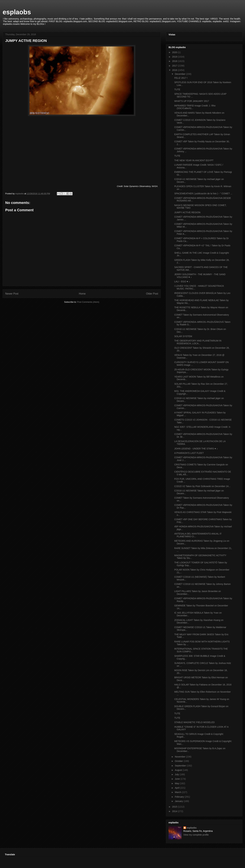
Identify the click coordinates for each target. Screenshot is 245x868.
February (180, 797)
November (180, 757)
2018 (175, 61)
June (178, 779)
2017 (175, 66)
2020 (175, 52)
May (177, 783)
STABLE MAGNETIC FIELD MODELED (194, 722)
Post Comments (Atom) (88, 302)
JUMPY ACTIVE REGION (187, 212)
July (177, 774)
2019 (175, 57)
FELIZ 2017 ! (181, 78)
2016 (175, 70)
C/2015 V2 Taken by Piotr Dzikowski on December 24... (202, 486)
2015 (175, 807)
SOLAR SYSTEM (183, 336)
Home (82, 294)
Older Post (152, 294)
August (179, 770)
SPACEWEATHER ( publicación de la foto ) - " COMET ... (203, 193)
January (179, 801)
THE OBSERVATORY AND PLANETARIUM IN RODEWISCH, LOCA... (198, 342)
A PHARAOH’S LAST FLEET (189, 453)
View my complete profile (196, 835)
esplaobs (17, 12)
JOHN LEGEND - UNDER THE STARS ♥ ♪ (196, 449)
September (181, 766)
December (180, 74)
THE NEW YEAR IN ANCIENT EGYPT (194, 160)
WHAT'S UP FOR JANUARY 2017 (192, 101)
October (179, 761)
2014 (175, 811)
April (177, 788)
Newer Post (12, 294)
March (178, 792)
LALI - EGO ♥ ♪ (182, 282)
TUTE (177, 89)
